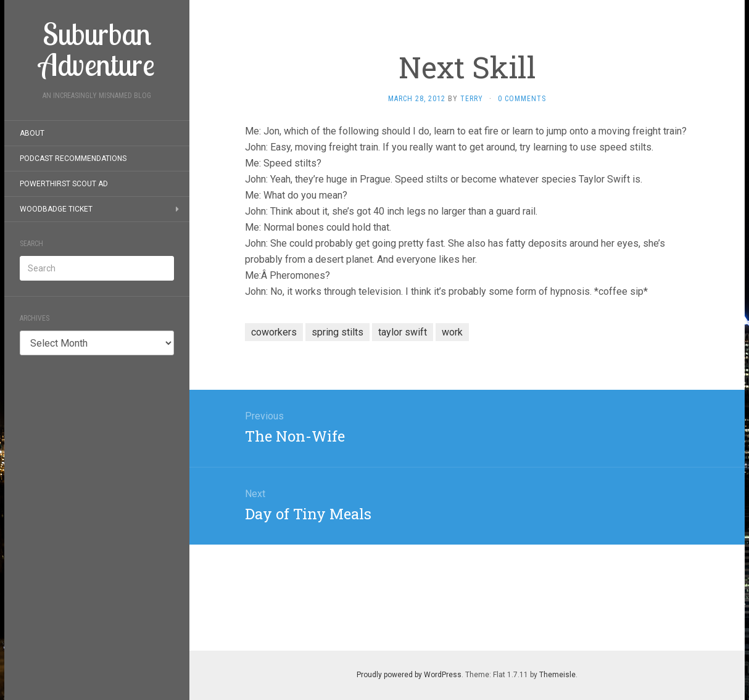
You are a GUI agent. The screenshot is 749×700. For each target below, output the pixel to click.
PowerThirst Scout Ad (64, 184)
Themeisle (557, 675)
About (32, 133)
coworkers (274, 332)
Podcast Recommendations (73, 159)
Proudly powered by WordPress (409, 675)
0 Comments (522, 99)
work (452, 332)
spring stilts (337, 332)
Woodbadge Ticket (56, 209)
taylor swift (403, 332)
